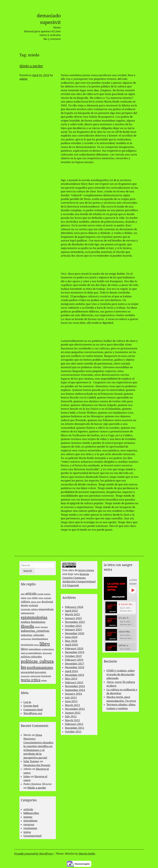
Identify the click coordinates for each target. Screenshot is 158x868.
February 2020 (74, 648)
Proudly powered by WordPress (33, 854)
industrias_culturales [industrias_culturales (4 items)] (33, 635)
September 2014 (75, 690)
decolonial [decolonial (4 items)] (47, 602)
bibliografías (31, 813)
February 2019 (74, 660)
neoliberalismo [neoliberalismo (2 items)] (48, 649)
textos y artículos (50, 35)
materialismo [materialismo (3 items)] (35, 649)
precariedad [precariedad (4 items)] (27, 672)
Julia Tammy (31, 761)
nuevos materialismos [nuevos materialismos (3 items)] (31, 653)
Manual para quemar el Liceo (42, 31)
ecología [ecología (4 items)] (33, 605)
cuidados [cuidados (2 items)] (48, 598)
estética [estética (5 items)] (26, 622)
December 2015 (75, 675)
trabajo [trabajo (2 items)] (44, 681)
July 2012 (71, 716)
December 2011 (75, 728)
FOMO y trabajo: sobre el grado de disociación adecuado (121, 674)
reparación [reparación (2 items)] (25, 676)
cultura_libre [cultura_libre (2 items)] (36, 602)
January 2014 (73, 694)
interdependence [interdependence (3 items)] (40, 639)
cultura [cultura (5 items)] (25, 602)
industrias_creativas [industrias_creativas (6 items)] (35, 631)
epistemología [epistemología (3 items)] (28, 613)
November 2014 (75, 686)
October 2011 (73, 732)
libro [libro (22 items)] (45, 644)
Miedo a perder (31, 66)
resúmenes (30, 828)
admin (23, 79)
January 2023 (73, 630)
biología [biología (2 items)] (47, 594)
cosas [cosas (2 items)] (29, 598)
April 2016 (71, 671)
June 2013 (71, 701)
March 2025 (72, 614)
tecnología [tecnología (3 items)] (46, 676)
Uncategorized (32, 836)
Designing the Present (37, 765)
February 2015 (74, 682)
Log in (27, 702)
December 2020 (75, 633)
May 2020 (71, 641)
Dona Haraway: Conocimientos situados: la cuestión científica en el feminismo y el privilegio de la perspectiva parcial (39, 746)
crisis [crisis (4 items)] (35, 598)
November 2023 (75, 622)
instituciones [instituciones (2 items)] (26, 639)
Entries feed (31, 706)
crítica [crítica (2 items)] (41, 598)
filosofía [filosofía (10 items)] (27, 626)
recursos (29, 824)
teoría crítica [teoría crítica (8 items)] (31, 680)
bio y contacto (52, 39)
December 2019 (75, 652)
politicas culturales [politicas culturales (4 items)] (31, 657)
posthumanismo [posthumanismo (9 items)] (40, 668)
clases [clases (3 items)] (24, 598)
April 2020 (71, 645)
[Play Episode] (133, 590)
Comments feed (33, 710)
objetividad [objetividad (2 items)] (47, 653)
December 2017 (75, 664)
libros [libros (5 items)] (24, 649)
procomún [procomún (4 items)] (40, 672)
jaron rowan (86, 570)
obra (71, 570)
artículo (28, 809)
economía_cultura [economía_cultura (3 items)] (29, 609)
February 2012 (74, 724)
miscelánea (30, 821)
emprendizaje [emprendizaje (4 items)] (46, 609)
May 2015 (71, 679)
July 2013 (71, 698)
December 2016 (75, 667)
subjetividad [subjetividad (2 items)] (35, 676)
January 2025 (73, 618)
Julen (27, 776)
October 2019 (73, 656)
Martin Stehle (87, 854)
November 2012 (75, 709)
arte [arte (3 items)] (23, 594)
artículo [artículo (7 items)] (31, 594)
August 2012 (73, 713)
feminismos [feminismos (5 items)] (38, 622)
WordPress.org (33, 713)
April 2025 (71, 611)
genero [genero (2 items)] (37, 627)
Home (57, 27)
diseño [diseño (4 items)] (25, 605)
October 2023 (73, 626)
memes (28, 817)
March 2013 (72, 705)
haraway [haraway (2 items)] (44, 627)
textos (27, 832)
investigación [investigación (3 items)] (27, 645)
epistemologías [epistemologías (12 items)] (34, 617)
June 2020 (71, 637)
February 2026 (74, 607)
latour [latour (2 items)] (36, 645)
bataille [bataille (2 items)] (40, 594)
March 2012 (72, 720)
